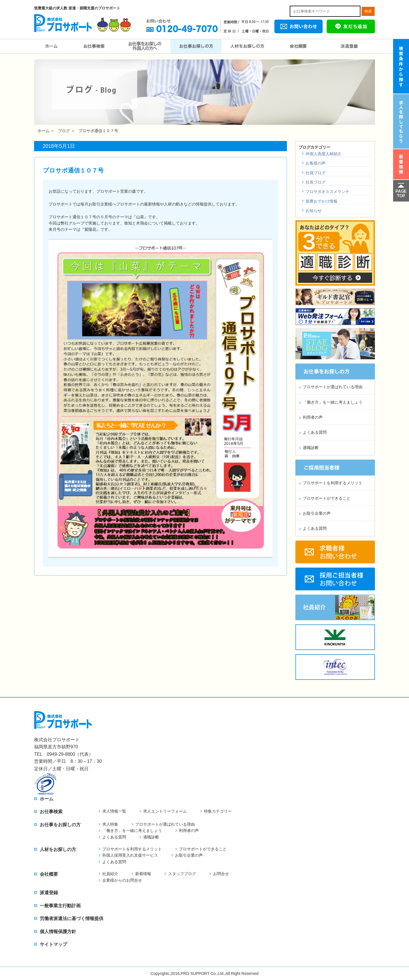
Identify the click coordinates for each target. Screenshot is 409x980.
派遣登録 (349, 46)
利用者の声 (313, 417)
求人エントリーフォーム (165, 811)
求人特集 (110, 824)
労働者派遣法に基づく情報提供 (72, 918)
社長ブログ (316, 182)
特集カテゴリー (218, 811)
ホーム (51, 46)
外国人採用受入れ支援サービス (130, 855)
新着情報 (143, 874)
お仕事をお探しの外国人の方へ (145, 46)
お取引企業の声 (317, 513)
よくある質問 (315, 432)
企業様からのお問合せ (122, 880)
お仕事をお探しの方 (196, 46)
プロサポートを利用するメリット (333, 483)
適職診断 (311, 448)
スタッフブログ (182, 874)
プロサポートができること (327, 498)
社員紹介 (110, 874)
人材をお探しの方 (247, 46)
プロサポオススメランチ (327, 192)
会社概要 (298, 46)
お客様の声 (316, 163)
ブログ (64, 131)
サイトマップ (53, 944)
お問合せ (221, 874)
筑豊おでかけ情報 (322, 201)
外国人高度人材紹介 (324, 154)
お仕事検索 (94, 46)
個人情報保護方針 (58, 932)
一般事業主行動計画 (60, 906)
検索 (368, 11)
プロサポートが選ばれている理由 (333, 387)
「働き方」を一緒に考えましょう (333, 402)
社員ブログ (316, 173)
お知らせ (314, 211)
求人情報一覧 (114, 811)
